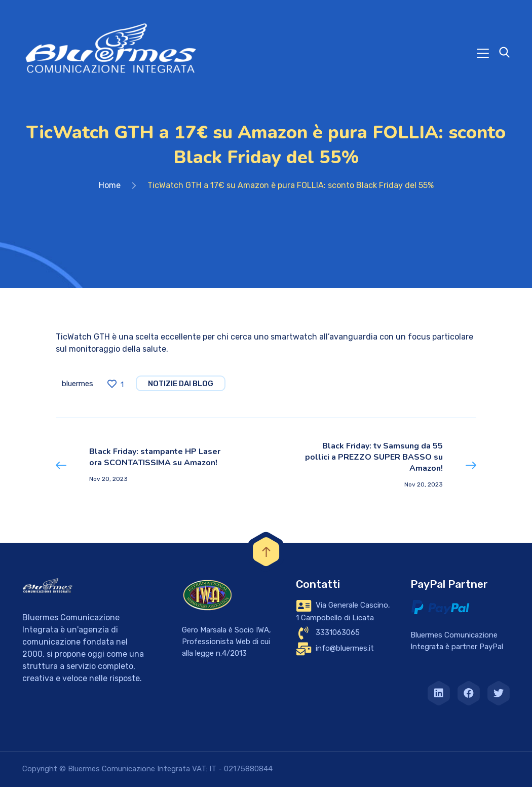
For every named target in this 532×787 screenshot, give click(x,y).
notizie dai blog (181, 384)
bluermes (78, 384)
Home (110, 185)
